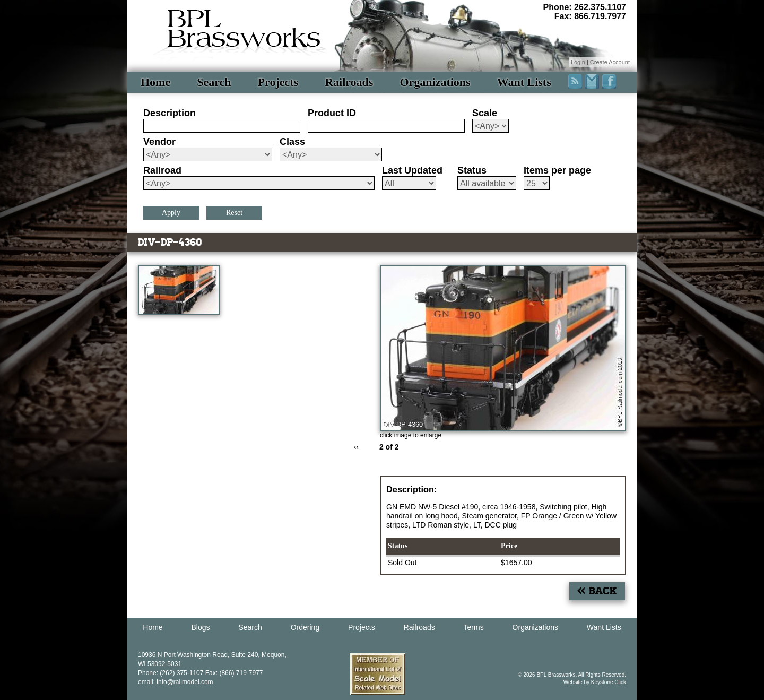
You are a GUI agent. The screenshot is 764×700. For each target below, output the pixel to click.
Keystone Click (609, 682)
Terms (474, 627)
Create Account (610, 62)
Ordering (305, 627)
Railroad (162, 170)
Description (170, 113)
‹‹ (356, 447)
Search (214, 82)
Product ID (332, 113)
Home (155, 82)
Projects (278, 82)
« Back (597, 591)
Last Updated (412, 170)
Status (472, 170)
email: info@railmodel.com (176, 682)
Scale (485, 113)
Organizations (435, 82)
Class (292, 142)
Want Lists (524, 82)
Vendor (159, 142)
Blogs (201, 627)
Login (578, 62)
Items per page (557, 170)
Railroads (349, 82)
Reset (234, 213)
